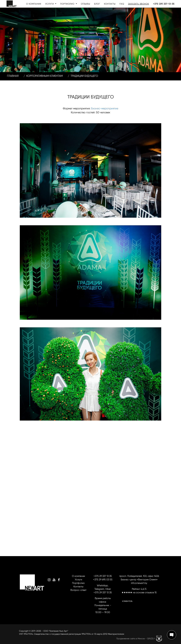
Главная (13, 76)
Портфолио (78, 583)
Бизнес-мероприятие (105, 108)
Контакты (110, 4)
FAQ (122, 4)
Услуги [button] (50, 4)
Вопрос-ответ (78, 590)
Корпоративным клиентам (44, 76)
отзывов (149, 592)
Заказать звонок (139, 4)
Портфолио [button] (68, 4)
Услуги (78, 579)
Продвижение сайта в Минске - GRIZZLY (136, 638)
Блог (97, 4)
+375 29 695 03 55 (103, 579)
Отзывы (86, 4)
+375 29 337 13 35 (103, 576)
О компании (34, 4)
